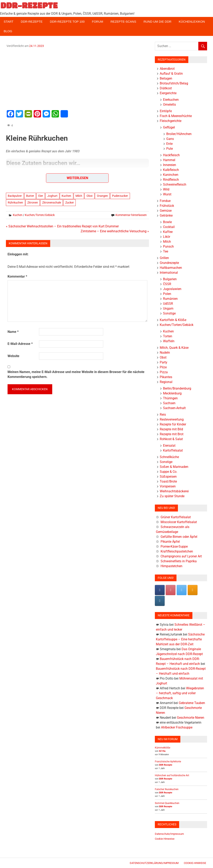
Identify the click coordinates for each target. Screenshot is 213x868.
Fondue (165, 201)
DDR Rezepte (166, 765)
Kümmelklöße (163, 748)
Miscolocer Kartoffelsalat (179, 522)
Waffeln (169, 341)
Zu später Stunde (172, 496)
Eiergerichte (168, 93)
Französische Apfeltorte (168, 762)
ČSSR (167, 284)
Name (13, 332)
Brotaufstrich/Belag (174, 83)
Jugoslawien (172, 289)
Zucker (70, 203)
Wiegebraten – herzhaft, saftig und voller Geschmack (180, 693)
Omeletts (169, 105)
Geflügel (169, 127)
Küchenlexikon (192, 22)
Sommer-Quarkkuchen (167, 803)
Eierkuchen (171, 100)
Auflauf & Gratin (171, 74)
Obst (90, 196)
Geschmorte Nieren (191, 718)
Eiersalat (169, 446)
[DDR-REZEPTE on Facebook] (160, 590)
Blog (8, 31)
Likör (167, 237)
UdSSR (168, 304)
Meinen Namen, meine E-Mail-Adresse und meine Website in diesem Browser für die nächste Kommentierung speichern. (76, 374)
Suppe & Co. (169, 472)
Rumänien (170, 299)
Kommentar (17, 276)
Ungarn (168, 308)
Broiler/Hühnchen (179, 134)
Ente (169, 144)
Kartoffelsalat (173, 450)
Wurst (167, 194)
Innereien (170, 165)
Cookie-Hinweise (165, 839)
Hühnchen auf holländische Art (172, 775)
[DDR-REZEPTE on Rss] (193, 590)
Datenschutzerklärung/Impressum (154, 863)
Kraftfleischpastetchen (177, 551)
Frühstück (167, 206)
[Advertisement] (77, 78)
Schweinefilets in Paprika (179, 561)
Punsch (168, 246)
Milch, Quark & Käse (174, 348)
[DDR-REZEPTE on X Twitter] (182, 590)
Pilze (163, 367)
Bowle (167, 222)
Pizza (164, 372)
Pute (170, 149)
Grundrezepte (169, 263)
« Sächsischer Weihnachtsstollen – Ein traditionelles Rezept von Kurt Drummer (62, 226)
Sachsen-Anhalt (174, 408)
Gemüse (166, 211)
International (169, 273)
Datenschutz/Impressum (169, 834)
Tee (166, 251)
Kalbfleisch (171, 170)
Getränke (166, 215)
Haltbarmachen (171, 268)
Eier (41, 196)
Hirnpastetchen (171, 566)
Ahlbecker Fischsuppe (177, 727)
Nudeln (165, 353)
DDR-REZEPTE (29, 5)
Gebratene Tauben (192, 703)
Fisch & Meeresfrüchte (176, 116)
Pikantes (166, 377)
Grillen (164, 258)
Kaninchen (171, 175)
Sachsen (169, 403)
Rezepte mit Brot (172, 434)
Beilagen (166, 78)
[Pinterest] (171, 590)
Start (9, 22)
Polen (167, 294)
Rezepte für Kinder (173, 424)
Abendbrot (167, 69)
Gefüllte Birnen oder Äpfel (179, 537)
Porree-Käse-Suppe (174, 546)
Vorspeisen (168, 486)
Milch (79, 196)
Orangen (102, 196)
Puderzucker (120, 196)
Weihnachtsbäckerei (174, 491)
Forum (98, 22)
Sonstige (169, 313)
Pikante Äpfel (170, 542)
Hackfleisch (171, 155)
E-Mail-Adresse (20, 344)
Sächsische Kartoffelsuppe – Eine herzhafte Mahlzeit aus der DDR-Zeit (180, 639)
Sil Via (162, 751)
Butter (30, 196)
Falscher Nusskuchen (167, 789)
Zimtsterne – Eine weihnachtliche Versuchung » (115, 231)
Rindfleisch (171, 180)
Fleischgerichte (171, 121)
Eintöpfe (166, 111)
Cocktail (169, 227)
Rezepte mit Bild (171, 429)
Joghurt (52, 196)
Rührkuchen (15, 203)
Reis (163, 415)
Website (13, 356)
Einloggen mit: (18, 254)
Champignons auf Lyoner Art (181, 556)
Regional (166, 382)
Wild (166, 189)
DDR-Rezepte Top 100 (67, 22)
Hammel (169, 160)
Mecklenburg (172, 393)
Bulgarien (170, 279)
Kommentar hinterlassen (131, 215)
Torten (168, 336)
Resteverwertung (172, 419)
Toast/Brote (168, 481)
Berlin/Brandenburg (177, 388)
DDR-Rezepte (32, 22)
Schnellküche (169, 457)
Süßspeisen (168, 477)
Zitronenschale (52, 203)
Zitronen (33, 203)
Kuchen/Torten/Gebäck (40, 215)
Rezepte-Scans (123, 22)
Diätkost (166, 88)
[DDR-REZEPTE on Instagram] (160, 601)
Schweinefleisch (175, 184)
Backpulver (15, 196)
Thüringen (170, 398)
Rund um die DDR (157, 22)
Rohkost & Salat (171, 439)
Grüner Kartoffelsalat (176, 517)
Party (164, 362)
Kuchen (66, 196)
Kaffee (168, 232)
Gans (170, 139)
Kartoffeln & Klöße (173, 320)
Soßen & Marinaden (174, 467)
